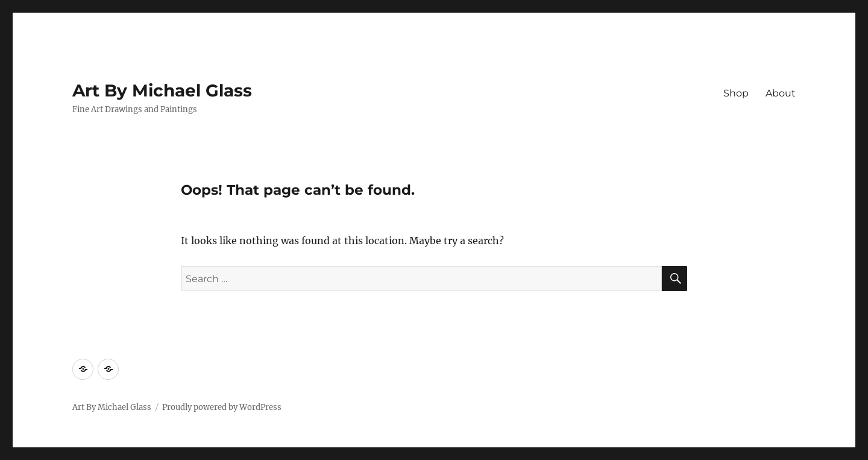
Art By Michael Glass (162, 90)
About (781, 93)
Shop (736, 93)
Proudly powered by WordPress (222, 407)
